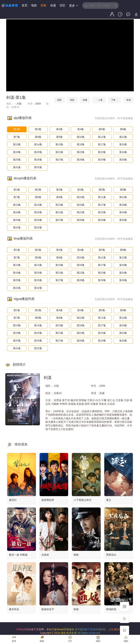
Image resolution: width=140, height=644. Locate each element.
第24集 (123, 152)
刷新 (59, 100)
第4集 (81, 129)
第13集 (17, 144)
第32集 (38, 167)
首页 (25, 5)
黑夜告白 (111, 555)
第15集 (59, 144)
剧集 (44, 5)
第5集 (102, 129)
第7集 (17, 137)
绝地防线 (111, 609)
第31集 (17, 167)
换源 (129, 100)
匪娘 (76, 609)
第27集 (59, 160)
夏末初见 (14, 609)
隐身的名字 (48, 609)
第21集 (59, 152)
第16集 (81, 144)
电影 (34, 5)
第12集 (123, 137)
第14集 (38, 144)
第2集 (38, 129)
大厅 (70, 641)
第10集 (81, 137)
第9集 (59, 137)
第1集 (17, 129)
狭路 (76, 555)
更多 (74, 6)
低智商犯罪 (48, 500)
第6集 (123, 129)
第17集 (102, 144)
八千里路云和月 (83, 500)
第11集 (102, 137)
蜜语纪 (13, 500)
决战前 (45, 555)
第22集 (81, 152)
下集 (115, 100)
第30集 (123, 160)
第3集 (59, 129)
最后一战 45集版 (18, 555)
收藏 (85, 100)
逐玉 (109, 500)
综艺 (63, 5)
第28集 (81, 160)
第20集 (38, 152)
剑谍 (10, 97)
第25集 (17, 160)
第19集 (17, 152)
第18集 (123, 144)
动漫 (53, 5)
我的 (126, 641)
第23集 (102, 152)
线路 (72, 100)
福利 (98, 641)
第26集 (38, 160)
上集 (99, 100)
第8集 (38, 137)
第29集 (102, 160)
